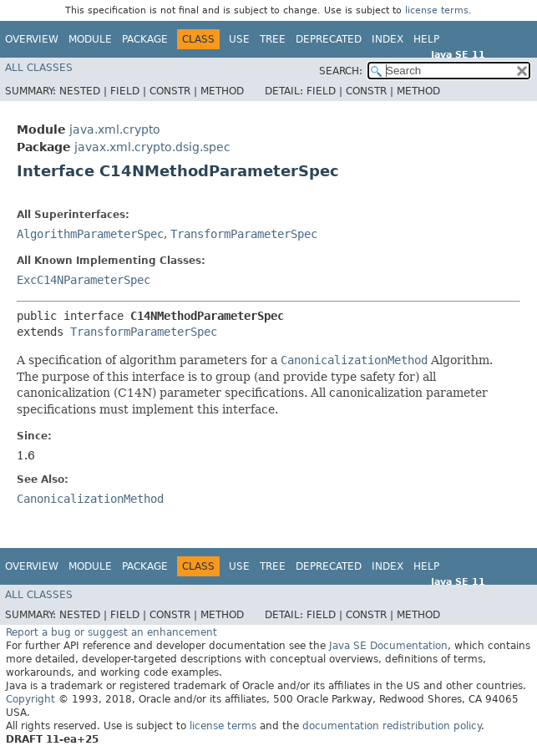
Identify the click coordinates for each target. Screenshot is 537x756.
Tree (273, 39)
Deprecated (329, 39)
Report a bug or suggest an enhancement (111, 632)
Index (388, 39)
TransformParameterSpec (244, 234)
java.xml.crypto (115, 129)
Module (90, 39)
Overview (32, 39)
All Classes (39, 68)
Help (426, 39)
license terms (437, 10)
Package (145, 39)
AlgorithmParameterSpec (90, 234)
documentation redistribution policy (392, 726)
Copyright (30, 699)
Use (239, 39)
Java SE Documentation (388, 646)
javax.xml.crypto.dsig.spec (152, 147)
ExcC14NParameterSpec (84, 280)
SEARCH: (341, 71)
